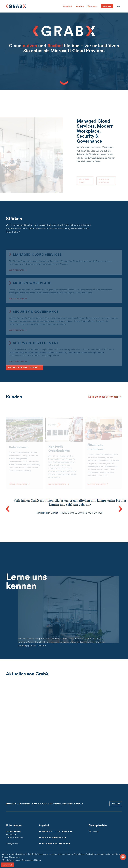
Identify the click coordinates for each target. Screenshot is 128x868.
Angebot (68, 6)
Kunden (80, 6)
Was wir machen (104, 184)
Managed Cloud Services (57, 831)
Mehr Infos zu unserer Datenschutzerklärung (21, 860)
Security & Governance (56, 843)
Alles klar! (7, 865)
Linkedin (95, 831)
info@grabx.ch (12, 843)
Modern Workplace (54, 837)
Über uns (92, 6)
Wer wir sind (84, 184)
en (119, 6)
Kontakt (107, 6)
